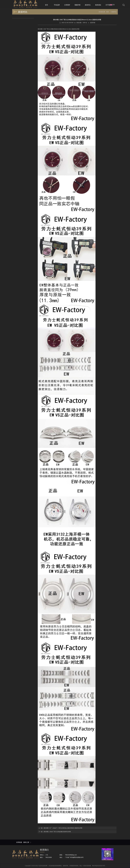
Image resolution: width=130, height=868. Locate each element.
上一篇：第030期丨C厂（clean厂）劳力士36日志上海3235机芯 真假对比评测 (60, 828)
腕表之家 (26, 842)
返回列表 (92, 23)
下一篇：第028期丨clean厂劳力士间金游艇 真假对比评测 (55, 832)
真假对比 (114, 12)
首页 (108, 12)
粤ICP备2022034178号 (99, 866)
